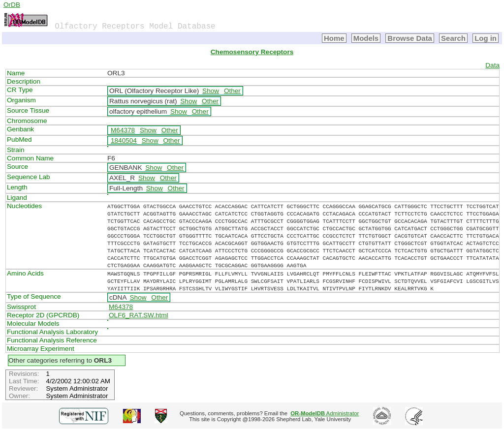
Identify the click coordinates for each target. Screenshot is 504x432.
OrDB (12, 5)
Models (366, 38)
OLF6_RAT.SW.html (139, 315)
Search (453, 38)
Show (211, 91)
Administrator (325, 413)
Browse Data (410, 38)
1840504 (124, 140)
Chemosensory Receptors (252, 52)
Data (492, 65)
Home (334, 38)
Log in (486, 38)
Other (232, 91)
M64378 (123, 130)
